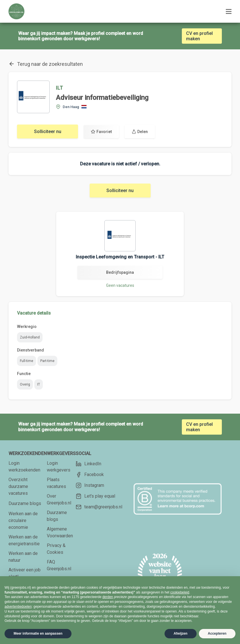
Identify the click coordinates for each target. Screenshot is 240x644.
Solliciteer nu (48, 131)
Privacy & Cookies (56, 549)
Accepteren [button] (217, 634)
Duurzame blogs (25, 503)
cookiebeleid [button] (180, 592)
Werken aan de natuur (23, 557)
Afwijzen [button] (181, 634)
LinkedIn (89, 464)
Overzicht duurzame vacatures (18, 486)
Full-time (27, 361)
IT (39, 384)
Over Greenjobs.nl (59, 499)
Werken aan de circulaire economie (23, 520)
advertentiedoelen (18, 607)
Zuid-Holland (30, 337)
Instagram (90, 485)
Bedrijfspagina (120, 272)
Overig (25, 384)
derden (108, 597)
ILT (59, 88)
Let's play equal (95, 496)
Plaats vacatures (56, 483)
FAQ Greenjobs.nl (59, 565)
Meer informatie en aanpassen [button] (38, 634)
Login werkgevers (59, 467)
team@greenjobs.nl (99, 507)
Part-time (47, 361)
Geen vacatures (120, 285)
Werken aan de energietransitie (24, 540)
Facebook (90, 475)
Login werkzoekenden (24, 467)
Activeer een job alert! (25, 573)
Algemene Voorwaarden (60, 532)
